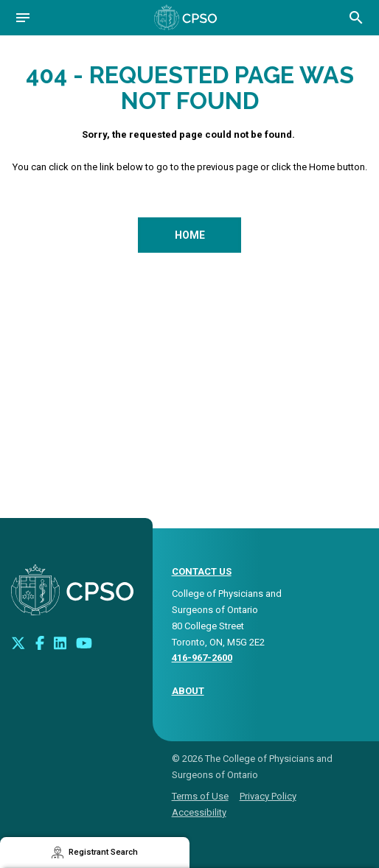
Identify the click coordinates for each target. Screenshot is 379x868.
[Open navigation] (23, 18)
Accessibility (199, 812)
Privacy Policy (268, 796)
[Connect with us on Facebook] (40, 643)
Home (190, 235)
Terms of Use (200, 796)
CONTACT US (202, 571)
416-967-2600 (202, 658)
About (188, 691)
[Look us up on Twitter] (18, 643)
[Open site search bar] (356, 18)
